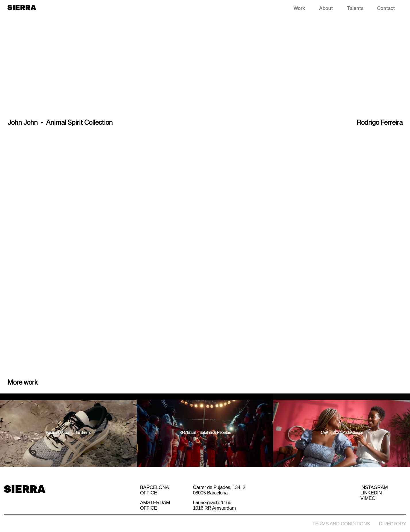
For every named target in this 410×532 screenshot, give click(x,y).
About (326, 9)
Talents (355, 9)
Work (299, 9)
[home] (22, 7)
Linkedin (371, 493)
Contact (386, 9)
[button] (407, 9)
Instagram (374, 488)
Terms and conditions (341, 524)
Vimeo (368, 498)
